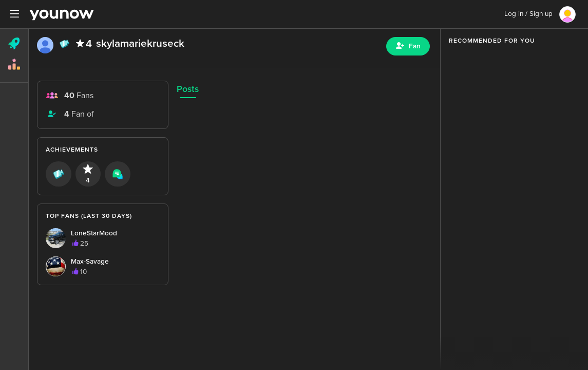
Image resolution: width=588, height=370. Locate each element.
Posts (188, 89)
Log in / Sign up (528, 14)
